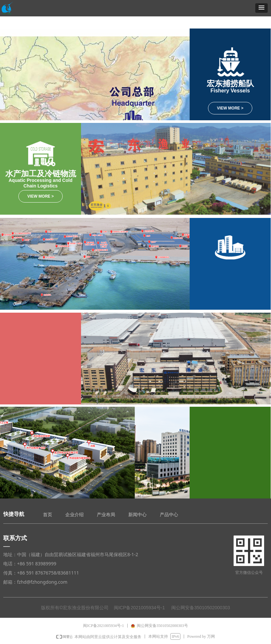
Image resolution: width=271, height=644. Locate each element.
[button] (261, 8)
